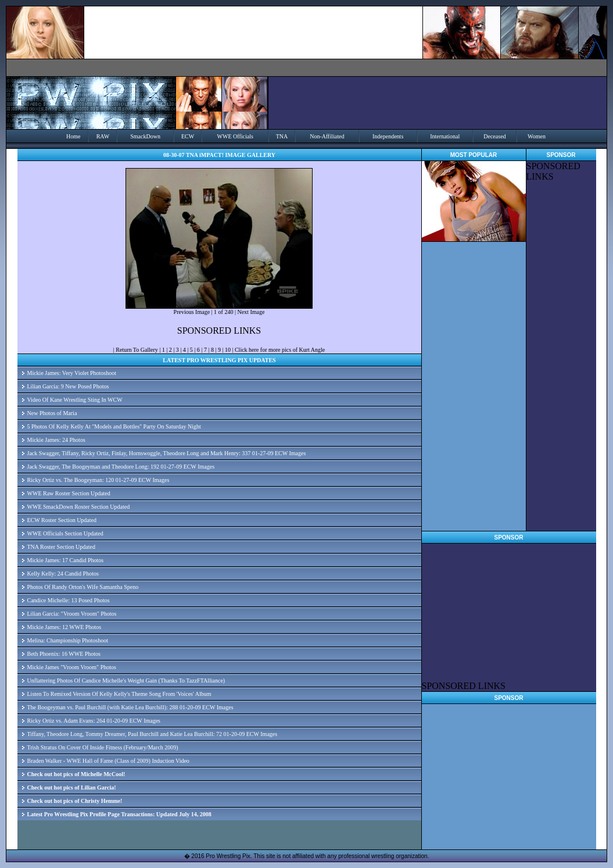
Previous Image (192, 312)
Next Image (251, 312)
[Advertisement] (561, 356)
